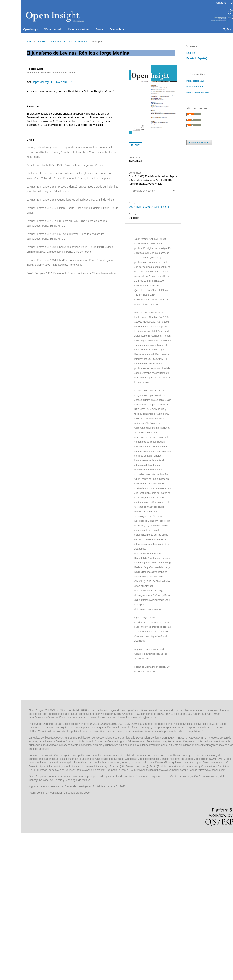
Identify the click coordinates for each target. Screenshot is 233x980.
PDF (137, 145)
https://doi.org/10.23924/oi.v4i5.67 (52, 82)
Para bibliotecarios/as (198, 92)
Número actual (52, 29)
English (191, 53)
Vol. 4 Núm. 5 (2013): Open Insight (69, 42)
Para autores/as (195, 87)
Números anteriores (78, 29)
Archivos (41, 42)
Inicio (29, 42)
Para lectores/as (195, 81)
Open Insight (31, 29)
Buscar (100, 29)
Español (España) (197, 58)
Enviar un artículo (199, 143)
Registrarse (220, 3)
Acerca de (116, 29)
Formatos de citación (143, 191)
